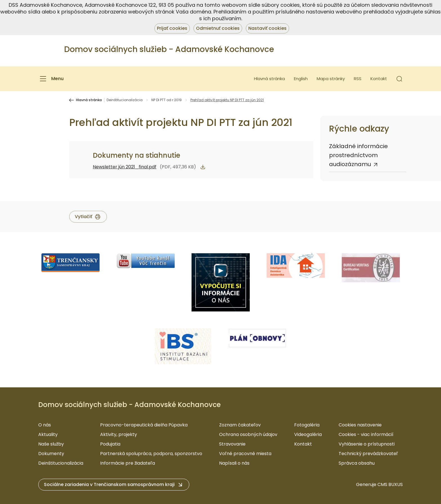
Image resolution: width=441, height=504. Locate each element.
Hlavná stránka (269, 79)
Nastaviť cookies (267, 28)
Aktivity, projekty (119, 434)
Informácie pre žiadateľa (128, 463)
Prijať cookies (172, 28)
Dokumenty (51, 454)
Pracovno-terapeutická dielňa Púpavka (144, 425)
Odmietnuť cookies (218, 28)
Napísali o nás (234, 463)
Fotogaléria (307, 425)
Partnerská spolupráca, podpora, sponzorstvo (151, 454)
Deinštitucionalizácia (125, 100)
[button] (399, 79)
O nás (45, 425)
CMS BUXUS (390, 484)
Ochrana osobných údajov (248, 434)
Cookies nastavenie (360, 425)
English (301, 79)
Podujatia (110, 444)
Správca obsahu (357, 463)
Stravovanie (232, 444)
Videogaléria (308, 434)
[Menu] (51, 79)
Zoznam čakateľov (240, 425)
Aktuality (48, 434)
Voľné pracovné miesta (245, 454)
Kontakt (379, 79)
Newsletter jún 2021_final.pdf (125, 167)
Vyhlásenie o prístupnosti (367, 444)
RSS (358, 79)
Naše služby (51, 444)
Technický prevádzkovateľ (368, 454)
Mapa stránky (331, 79)
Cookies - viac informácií (366, 434)
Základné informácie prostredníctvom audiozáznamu (358, 155)
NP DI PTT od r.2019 (166, 100)
